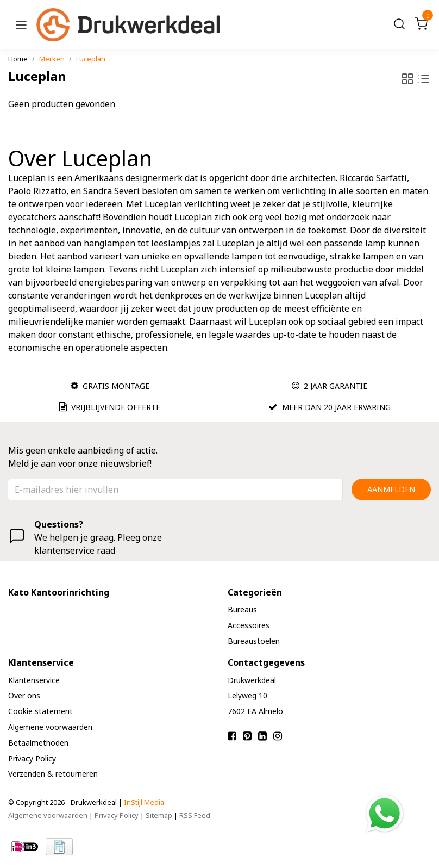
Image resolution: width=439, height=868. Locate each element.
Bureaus (236, 609)
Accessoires (243, 625)
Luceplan (91, 59)
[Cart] (421, 25)
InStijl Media (144, 802)
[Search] (399, 25)
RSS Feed (195, 815)
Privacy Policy (117, 815)
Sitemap (159, 815)
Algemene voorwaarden (48, 815)
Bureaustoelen (248, 641)
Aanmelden (391, 489)
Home (18, 59)
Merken (52, 59)
